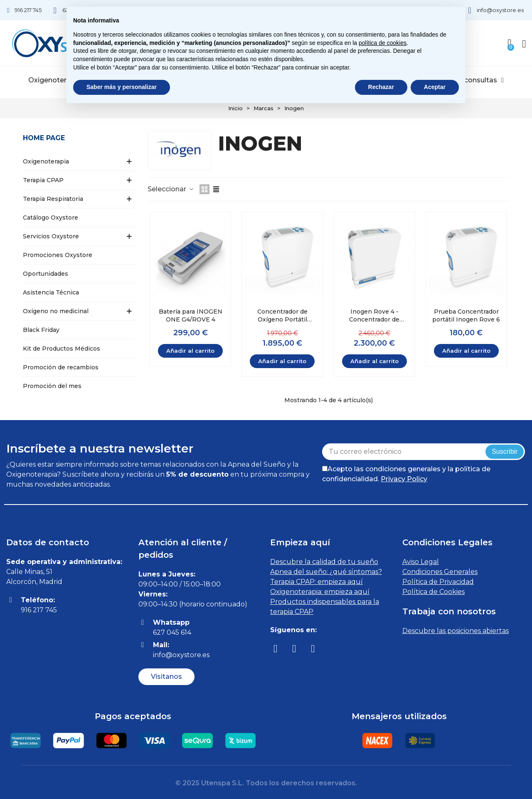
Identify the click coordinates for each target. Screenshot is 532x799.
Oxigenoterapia (58, 80)
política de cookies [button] (383, 43)
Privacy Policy (404, 479)
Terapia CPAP (43, 180)
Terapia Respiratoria (53, 199)
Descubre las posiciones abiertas (456, 631)
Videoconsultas (474, 80)
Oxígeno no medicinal (56, 311)
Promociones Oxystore (58, 255)
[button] (166, 677)
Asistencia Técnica (51, 292)
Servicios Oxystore (51, 236)
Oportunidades (46, 274)
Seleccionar (171, 189)
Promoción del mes (52, 386)
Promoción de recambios (61, 367)
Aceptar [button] (435, 87)
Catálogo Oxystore (50, 218)
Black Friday (41, 330)
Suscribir (505, 451)
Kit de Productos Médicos (62, 349)
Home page (44, 138)
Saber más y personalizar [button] (122, 87)
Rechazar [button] (381, 87)
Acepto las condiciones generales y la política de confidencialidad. (406, 474)
